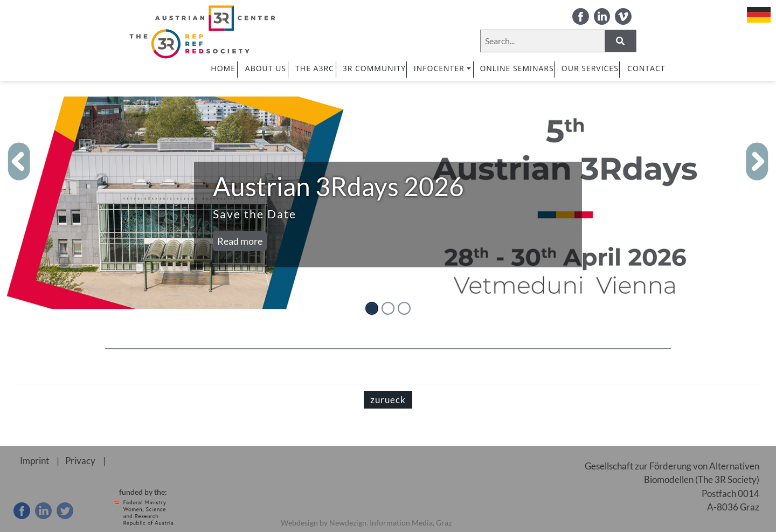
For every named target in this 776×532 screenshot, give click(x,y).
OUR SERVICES (590, 68)
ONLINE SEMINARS (517, 68)
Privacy (80, 461)
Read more (240, 241)
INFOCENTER (443, 68)
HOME (223, 68)
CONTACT (646, 68)
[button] (19, 162)
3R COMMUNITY (374, 68)
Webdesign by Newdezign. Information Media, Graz (366, 523)
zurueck (388, 400)
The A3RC (315, 68)
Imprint (34, 461)
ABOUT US (266, 68)
